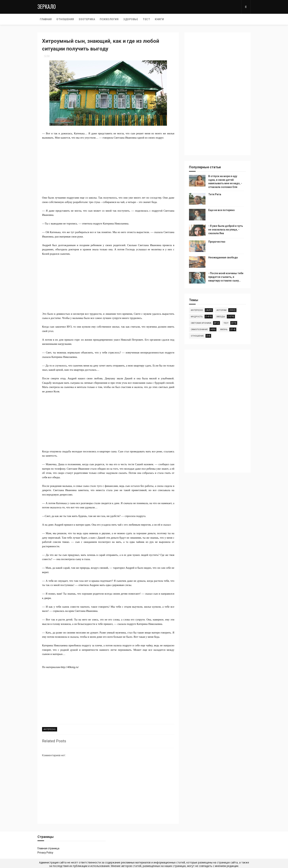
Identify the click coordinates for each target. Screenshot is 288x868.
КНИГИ (159, 19)
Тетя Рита (215, 194)
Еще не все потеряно (222, 210)
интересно (50, 729)
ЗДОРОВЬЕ (131, 19)
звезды (221, 317)
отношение (197, 336)
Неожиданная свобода (223, 257)
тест (226, 323)
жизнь (224, 329)
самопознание (199, 329)
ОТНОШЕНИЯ (65, 19)
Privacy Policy (45, 853)
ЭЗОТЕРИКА (87, 19)
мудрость (197, 317)
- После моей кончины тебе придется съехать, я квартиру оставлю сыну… (226, 277)
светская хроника (201, 323)
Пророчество (217, 242)
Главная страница (48, 848)
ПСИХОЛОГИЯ (109, 19)
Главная (46, 19)
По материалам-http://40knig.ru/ (60, 667)
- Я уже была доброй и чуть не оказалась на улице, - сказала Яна (226, 229)
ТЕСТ (146, 19)
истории (222, 310)
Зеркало (47, 7)
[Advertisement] (108, 166)
